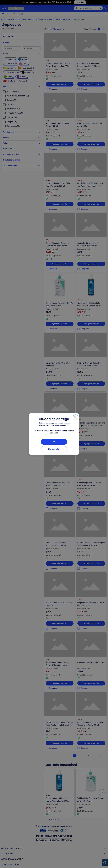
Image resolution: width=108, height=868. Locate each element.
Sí (54, 442)
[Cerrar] (75, 417)
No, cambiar (54, 449)
